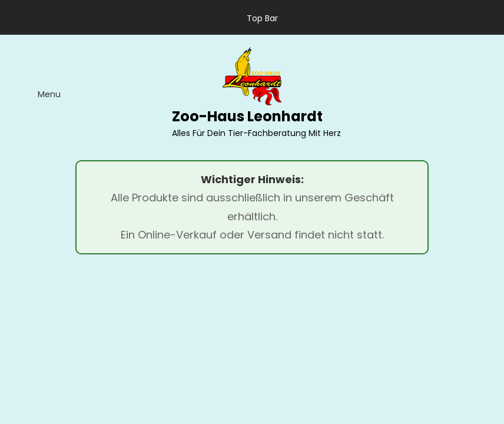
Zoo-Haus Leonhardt (247, 116)
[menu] (39, 93)
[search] (476, 93)
